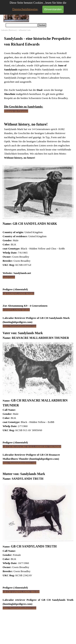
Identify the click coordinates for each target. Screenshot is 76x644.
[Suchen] (22, 25)
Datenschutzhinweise (25, 9)
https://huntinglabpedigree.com (19, 326)
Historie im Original (16, 111)
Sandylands (9, 277)
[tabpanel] (38, 98)
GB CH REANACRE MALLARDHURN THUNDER (32, 447)
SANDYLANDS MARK (16, 310)
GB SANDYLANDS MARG (18, 293)
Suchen (42, 25)
